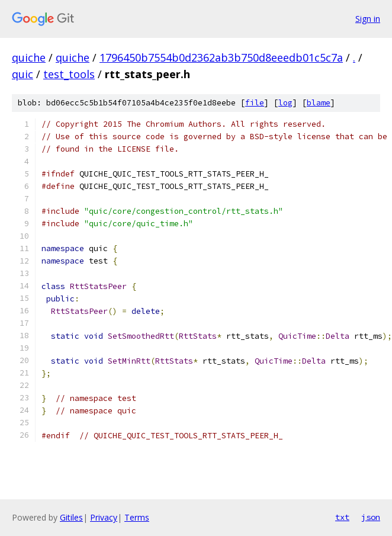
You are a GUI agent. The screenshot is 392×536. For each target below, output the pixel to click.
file (255, 103)
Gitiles (71, 517)
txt (342, 517)
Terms (137, 517)
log (285, 103)
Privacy (104, 517)
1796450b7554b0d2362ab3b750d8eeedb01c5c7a (221, 57)
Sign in (368, 19)
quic (23, 74)
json (371, 517)
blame (319, 103)
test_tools (69, 74)
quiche (29, 57)
